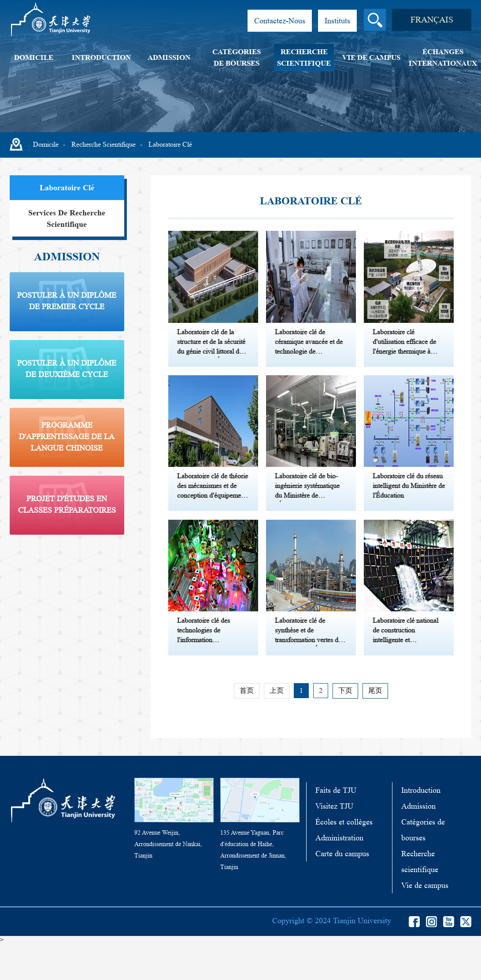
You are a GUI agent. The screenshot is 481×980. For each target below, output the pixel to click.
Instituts (337, 21)
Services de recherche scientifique (67, 218)
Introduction (101, 57)
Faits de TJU (336, 827)
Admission (169, 57)
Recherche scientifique (304, 57)
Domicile (34, 57)
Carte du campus (342, 890)
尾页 (375, 727)
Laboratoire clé (170, 144)
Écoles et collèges (344, 858)
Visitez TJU (334, 843)
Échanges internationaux (443, 57)
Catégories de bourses (237, 57)
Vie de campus (371, 57)
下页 (345, 727)
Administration (339, 874)
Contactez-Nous (280, 21)
